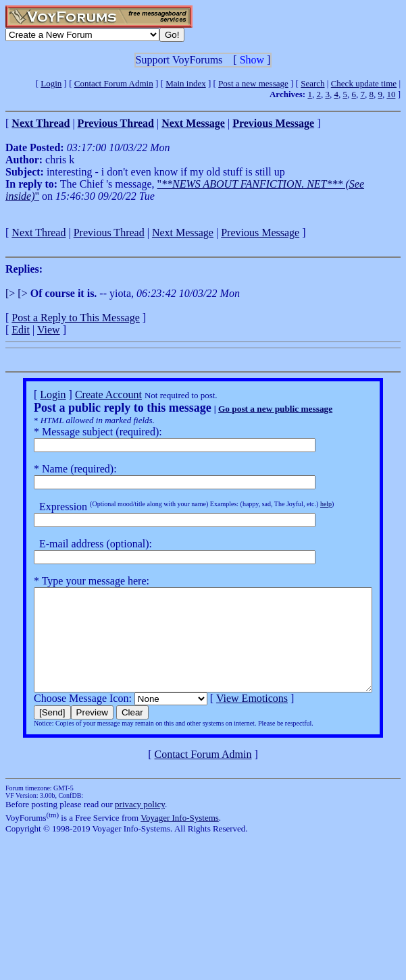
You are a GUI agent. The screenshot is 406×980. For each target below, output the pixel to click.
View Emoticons (234, 718)
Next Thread (39, 233)
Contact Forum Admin (114, 83)
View (49, 330)
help (308, 504)
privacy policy (140, 824)
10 (391, 94)
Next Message (183, 233)
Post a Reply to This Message (75, 318)
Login (51, 83)
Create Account (91, 394)
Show (252, 60)
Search (312, 83)
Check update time (364, 83)
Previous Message (260, 233)
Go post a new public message (258, 409)
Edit (21, 330)
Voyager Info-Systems (180, 838)
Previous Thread (109, 233)
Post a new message (253, 83)
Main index (186, 83)
